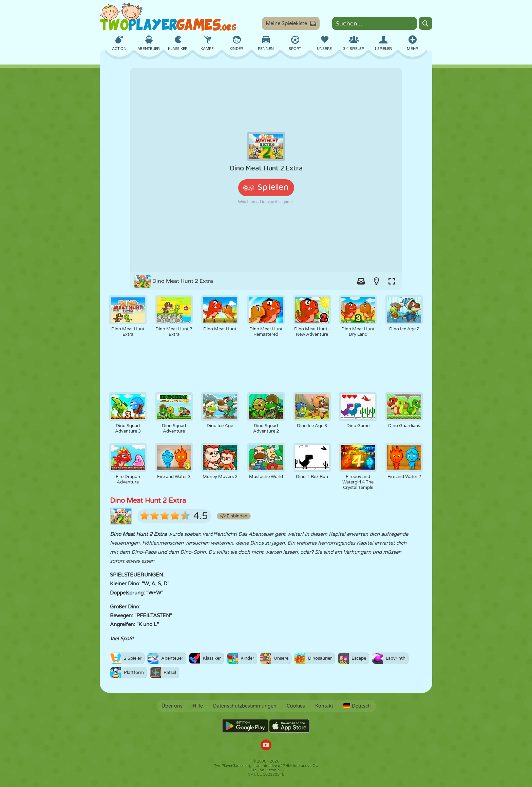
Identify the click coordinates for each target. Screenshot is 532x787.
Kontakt (324, 706)
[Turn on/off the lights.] (376, 281)
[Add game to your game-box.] (361, 281)
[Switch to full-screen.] (392, 281)
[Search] (425, 23)
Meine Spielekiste (291, 23)
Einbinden (234, 516)
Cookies (296, 706)
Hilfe (198, 706)
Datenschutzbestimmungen (245, 706)
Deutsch (357, 706)
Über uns (172, 706)
